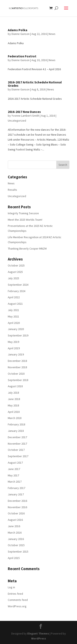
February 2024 (17, 291)
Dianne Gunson (21, 34)
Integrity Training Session (23, 213)
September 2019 (18, 335)
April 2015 (14, 558)
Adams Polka (18, 30)
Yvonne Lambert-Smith (25, 116)
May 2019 (13, 342)
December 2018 (17, 361)
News (52, 34)
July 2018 (13, 393)
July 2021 (13, 310)
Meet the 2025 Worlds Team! (25, 220)
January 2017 (16, 494)
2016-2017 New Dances (24, 112)
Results (12, 190)
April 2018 (14, 412)
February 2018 (17, 424)
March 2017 (15, 482)
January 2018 (16, 431)
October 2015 (16, 545)
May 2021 (13, 316)
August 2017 (15, 463)
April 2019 (14, 348)
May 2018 (13, 405)
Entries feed (15, 594)
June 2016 (14, 526)
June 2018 (14, 399)
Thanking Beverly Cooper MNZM (27, 249)
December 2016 (17, 501)
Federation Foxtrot (22, 56)
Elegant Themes (38, 633)
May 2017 (13, 475)
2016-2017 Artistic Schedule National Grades (35, 84)
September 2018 (18, 380)
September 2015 (18, 552)
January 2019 (16, 354)
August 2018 (15, 386)
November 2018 (17, 367)
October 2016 (16, 513)
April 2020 (14, 323)
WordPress (39, 638)
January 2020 (16, 329)
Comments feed (18, 600)
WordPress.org (17, 606)
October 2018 (16, 374)
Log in (11, 587)
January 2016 (16, 539)
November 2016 (17, 507)
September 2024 (18, 285)
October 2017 (16, 450)
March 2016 (15, 533)
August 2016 (15, 520)
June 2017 (14, 469)
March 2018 (15, 418)
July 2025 (13, 278)
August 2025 (15, 272)
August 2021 (15, 304)
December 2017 (17, 437)
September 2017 (18, 456)
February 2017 (17, 488)
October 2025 (16, 265)
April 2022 (14, 297)
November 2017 (17, 444)
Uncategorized (17, 121)
